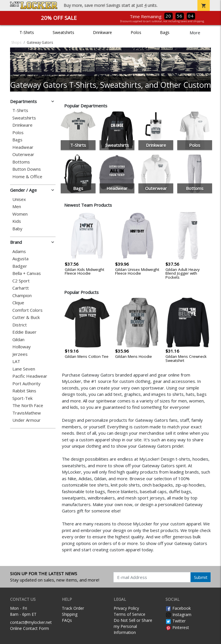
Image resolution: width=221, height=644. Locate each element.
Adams (19, 251)
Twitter (176, 621)
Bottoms (21, 162)
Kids (17, 221)
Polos (136, 32)
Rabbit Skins (24, 391)
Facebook (178, 608)
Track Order (73, 608)
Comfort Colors (27, 310)
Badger (20, 266)
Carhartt (21, 288)
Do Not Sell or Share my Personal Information (133, 626)
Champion (22, 296)
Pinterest (177, 627)
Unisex (19, 199)
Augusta (20, 259)
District (20, 325)
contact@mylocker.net (31, 622)
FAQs (67, 620)
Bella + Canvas (27, 273)
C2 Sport (21, 281)
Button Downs (27, 169)
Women (20, 214)
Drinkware (102, 32)
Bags (165, 32)
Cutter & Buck (26, 317)
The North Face (28, 405)
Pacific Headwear (30, 376)
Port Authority (26, 384)
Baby (17, 229)
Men (17, 207)
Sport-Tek (22, 398)
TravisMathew (27, 413)
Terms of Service (129, 614)
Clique (18, 303)
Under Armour (26, 420)
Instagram (178, 614)
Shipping (70, 614)
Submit (201, 577)
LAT (16, 361)
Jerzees (20, 354)
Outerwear (23, 154)
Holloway (22, 347)
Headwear (23, 147)
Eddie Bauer (24, 332)
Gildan (18, 340)
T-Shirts (27, 32)
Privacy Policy (126, 608)
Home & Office (27, 177)
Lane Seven (24, 369)
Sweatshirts (63, 32)
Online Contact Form (29, 628)
